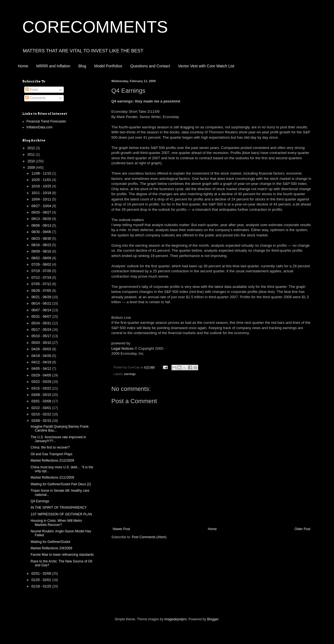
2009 (32, 168)
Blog (82, 66)
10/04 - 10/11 (42, 199)
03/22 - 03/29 (42, 382)
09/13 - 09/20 (42, 219)
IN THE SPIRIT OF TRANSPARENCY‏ (59, 508)
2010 (32, 161)
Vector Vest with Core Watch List (206, 66)
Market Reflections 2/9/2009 (51, 548)
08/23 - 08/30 (42, 239)
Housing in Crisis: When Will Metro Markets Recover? (56, 523)
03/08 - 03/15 (42, 395)
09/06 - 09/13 (42, 226)
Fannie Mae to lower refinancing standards (62, 555)
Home (23, 66)
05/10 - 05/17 (42, 336)
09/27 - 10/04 (42, 206)
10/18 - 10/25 (42, 186)
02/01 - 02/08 (42, 574)
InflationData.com (39, 127)
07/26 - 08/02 (42, 265)
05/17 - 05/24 (42, 330)
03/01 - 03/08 (42, 401)
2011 (32, 155)
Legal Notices (122, 348)
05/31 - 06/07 (42, 317)
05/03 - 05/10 (42, 343)
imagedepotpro (176, 619)
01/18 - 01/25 (42, 586)
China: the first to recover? (50, 447)
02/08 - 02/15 (42, 421)
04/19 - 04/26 (42, 356)
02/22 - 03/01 (42, 408)
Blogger (213, 619)
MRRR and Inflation (53, 66)
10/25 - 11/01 (42, 180)
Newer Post (121, 529)
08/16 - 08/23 (42, 245)
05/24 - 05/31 (42, 323)
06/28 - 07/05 (42, 291)
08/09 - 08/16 (42, 251)
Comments (35, 98)
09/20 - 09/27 (42, 212)
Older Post (302, 529)
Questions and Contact (150, 66)
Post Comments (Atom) (149, 537)
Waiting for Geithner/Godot (50, 542)
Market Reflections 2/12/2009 (52, 461)
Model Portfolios (108, 66)
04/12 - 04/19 (42, 362)
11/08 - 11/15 (42, 173)
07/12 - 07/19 (42, 278)
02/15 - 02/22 (42, 414)
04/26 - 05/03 (42, 349)
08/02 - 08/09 (42, 258)
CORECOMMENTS (95, 27)
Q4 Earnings (40, 501)
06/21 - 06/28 (42, 297)
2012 (32, 148)
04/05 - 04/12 (42, 369)
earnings (130, 374)
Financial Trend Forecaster (46, 121)
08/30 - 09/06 (42, 232)
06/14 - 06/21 (42, 303)
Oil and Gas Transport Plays (51, 454)
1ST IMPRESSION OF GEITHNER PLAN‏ (61, 514)
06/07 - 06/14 (42, 310)
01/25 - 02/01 (42, 580)
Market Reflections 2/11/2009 (52, 478)
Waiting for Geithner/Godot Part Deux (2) (61, 484)
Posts (32, 90)
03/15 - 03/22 (42, 388)
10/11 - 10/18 (42, 193)
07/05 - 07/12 (42, 284)
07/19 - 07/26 (42, 271)
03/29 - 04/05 (42, 375)
